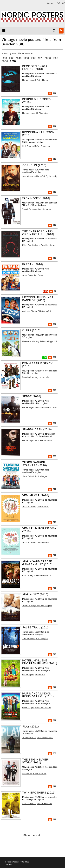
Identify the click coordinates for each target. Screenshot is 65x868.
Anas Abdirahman (45, 737)
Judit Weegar (41, 476)
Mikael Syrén (28, 674)
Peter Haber (42, 80)
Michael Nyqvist (45, 605)
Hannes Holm (29, 113)
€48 (52, 390)
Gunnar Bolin (43, 506)
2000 (5, 61)
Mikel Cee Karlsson (31, 245)
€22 (52, 357)
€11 (52, 522)
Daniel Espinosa (29, 209)
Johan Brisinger (29, 605)
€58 (52, 753)
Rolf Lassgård (42, 638)
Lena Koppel (28, 707)
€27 (52, 93)
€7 (53, 291)
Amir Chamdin (29, 176)
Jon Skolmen (40, 773)
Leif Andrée (44, 377)
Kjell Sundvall (28, 146)
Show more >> (26, 53)
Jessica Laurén (29, 506)
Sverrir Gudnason (43, 707)
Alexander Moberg (30, 341)
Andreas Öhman (30, 311)
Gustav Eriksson (44, 804)
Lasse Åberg (28, 773)
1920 (4, 58)
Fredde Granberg (30, 377)
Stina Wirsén (43, 542)
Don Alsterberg (48, 245)
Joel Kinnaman (44, 209)
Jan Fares (38, 275)
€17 (52, 159)
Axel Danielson (29, 804)
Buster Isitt (40, 674)
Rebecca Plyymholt (48, 341)
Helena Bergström (42, 575)
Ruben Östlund (29, 737)
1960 (34, 58)
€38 (52, 456)
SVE (63, 3)
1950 (26, 58)
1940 (19, 58)
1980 (48, 58)
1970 (41, 58)
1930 (12, 58)
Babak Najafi (28, 407)
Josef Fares (28, 275)
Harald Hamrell (29, 80)
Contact (50, 3)
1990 (55, 58)
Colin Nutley (28, 575)
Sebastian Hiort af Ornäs (46, 407)
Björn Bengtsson (43, 146)
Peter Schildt (28, 476)
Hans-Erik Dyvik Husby (47, 176)
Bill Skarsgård (42, 113)
